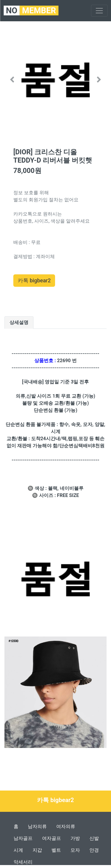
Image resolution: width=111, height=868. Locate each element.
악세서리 (23, 862)
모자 (75, 850)
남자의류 (37, 826)
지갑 (37, 850)
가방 (75, 838)
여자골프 (52, 838)
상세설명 (19, 322)
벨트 (56, 850)
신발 (94, 838)
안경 (94, 850)
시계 (18, 850)
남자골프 (23, 838)
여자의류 (66, 826)
